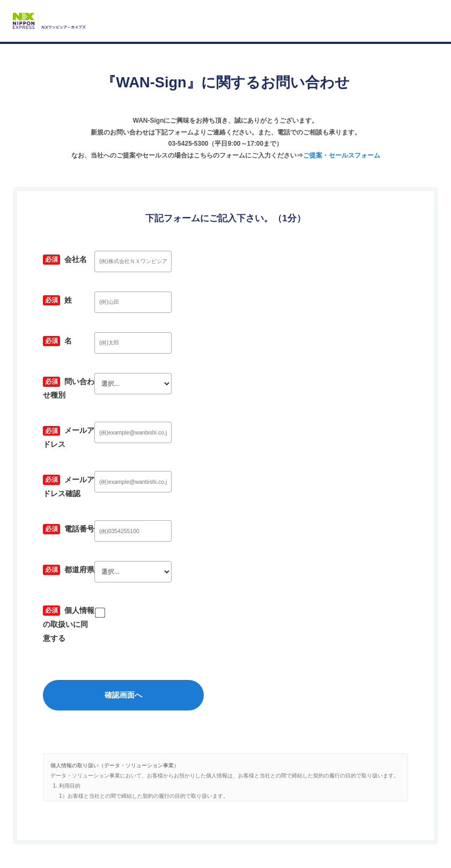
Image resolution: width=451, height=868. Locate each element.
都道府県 (69, 546)
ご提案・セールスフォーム (342, 155)
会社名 (65, 261)
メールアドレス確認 (87, 464)
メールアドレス (80, 424)
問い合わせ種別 (80, 383)
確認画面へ (226, 644)
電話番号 (69, 505)
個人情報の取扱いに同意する (102, 586)
